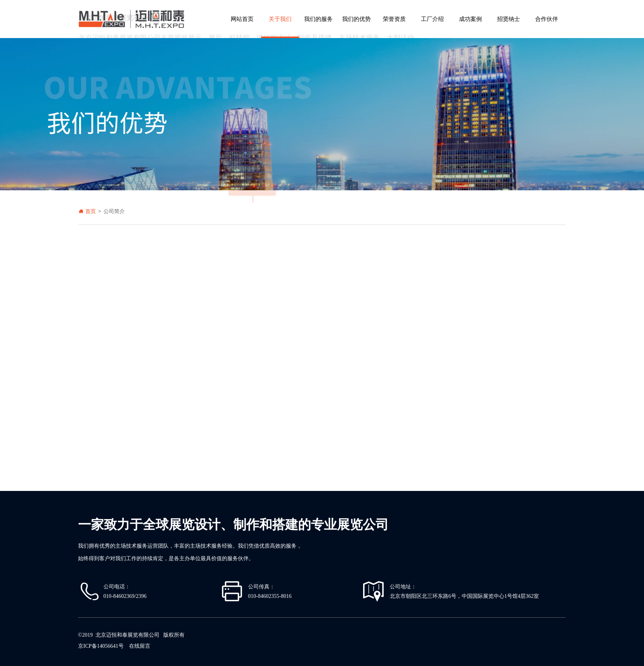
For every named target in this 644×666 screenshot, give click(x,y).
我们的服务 (318, 19)
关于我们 (280, 19)
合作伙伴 (547, 19)
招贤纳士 (509, 19)
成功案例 (470, 19)
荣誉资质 (394, 19)
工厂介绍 (432, 19)
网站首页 (242, 19)
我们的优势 (356, 19)
